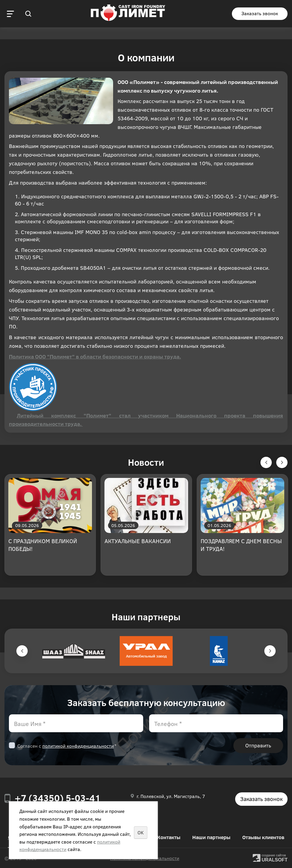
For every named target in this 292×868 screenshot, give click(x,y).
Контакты (169, 837)
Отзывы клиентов (263, 837)
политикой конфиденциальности (78, 746)
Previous (22, 651)
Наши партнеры (211, 837)
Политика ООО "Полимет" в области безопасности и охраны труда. (95, 356)
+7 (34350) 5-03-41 (58, 798)
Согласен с (67, 746)
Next (270, 651)
